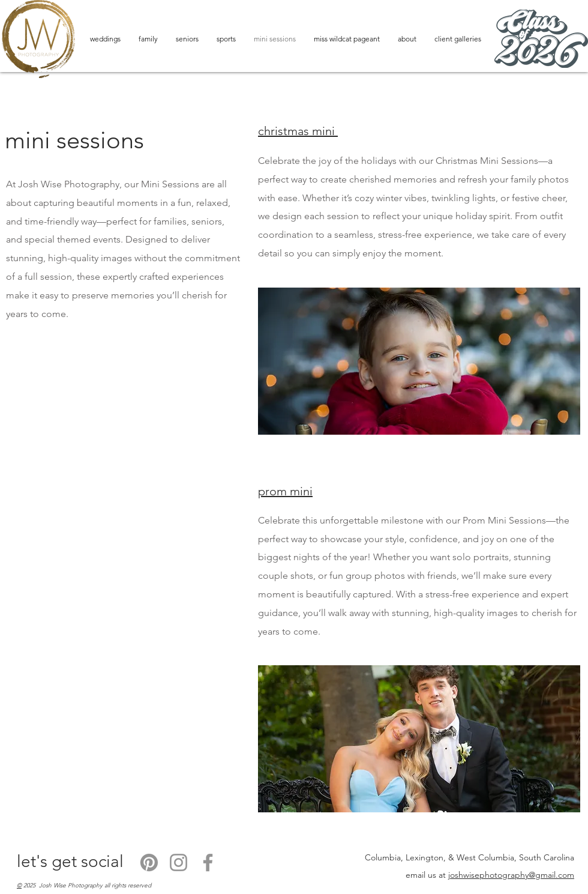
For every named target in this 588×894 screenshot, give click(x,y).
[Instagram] (178, 862)
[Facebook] (208, 862)
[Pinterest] (149, 862)
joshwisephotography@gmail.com (511, 875)
